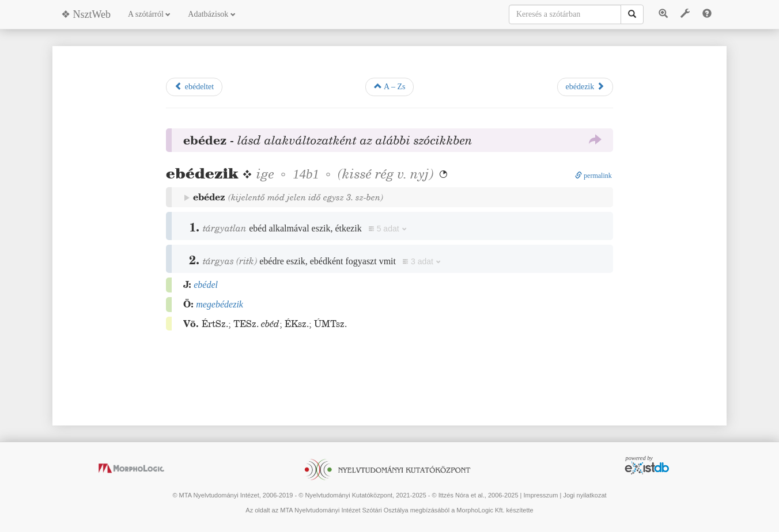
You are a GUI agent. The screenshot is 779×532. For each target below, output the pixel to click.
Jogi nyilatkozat (585, 495)
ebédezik (585, 86)
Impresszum (540, 495)
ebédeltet (194, 86)
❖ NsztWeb (86, 14)
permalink (593, 176)
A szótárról (149, 14)
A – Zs (389, 86)
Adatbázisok (211, 14)
